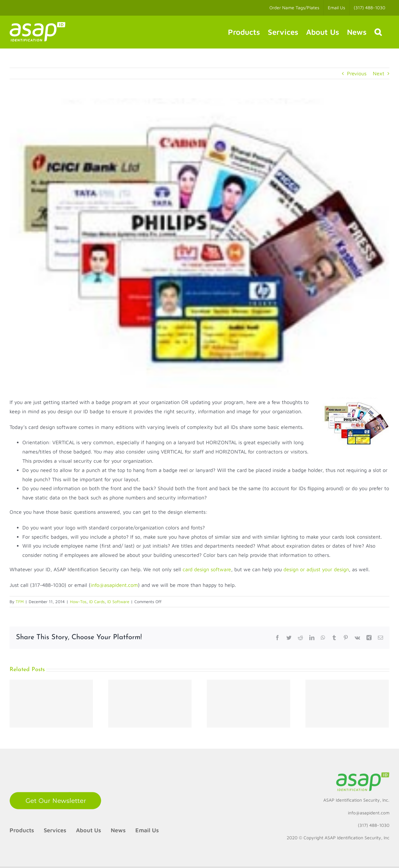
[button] (378, 32)
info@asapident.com (114, 585)
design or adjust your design (316, 569)
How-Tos (78, 602)
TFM (20, 602)
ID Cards (97, 602)
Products (22, 830)
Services (55, 830)
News (118, 830)
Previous (357, 73)
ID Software (118, 602)
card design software (207, 569)
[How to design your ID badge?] (199, 243)
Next (379, 73)
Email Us (147, 830)
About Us (89, 830)
